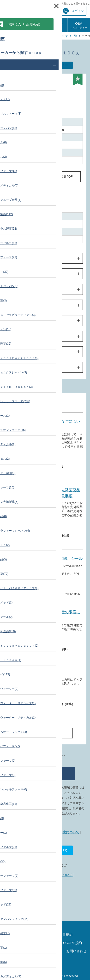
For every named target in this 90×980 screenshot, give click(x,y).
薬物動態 (17, 305)
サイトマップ (24, 935)
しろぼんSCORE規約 (66, 943)
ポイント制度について (63, 832)
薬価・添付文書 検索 (27, 36)
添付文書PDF (64, 177)
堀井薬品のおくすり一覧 (61, 36)
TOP (6, 36)
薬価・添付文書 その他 (42, 528)
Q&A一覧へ (45, 733)
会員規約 (66, 935)
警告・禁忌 (18, 258)
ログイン (73, 11)
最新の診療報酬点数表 (45, 927)
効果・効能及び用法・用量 (30, 274)
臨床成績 (17, 321)
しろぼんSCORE (56, 25)
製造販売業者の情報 (25, 367)
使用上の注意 (20, 290)
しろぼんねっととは (26, 832)
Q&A (79, 25)
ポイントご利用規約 (24, 943)
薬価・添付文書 (38, 697)
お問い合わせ (76, 951)
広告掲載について (31, 875)
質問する (45, 774)
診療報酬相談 (34, 25)
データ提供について (45, 885)
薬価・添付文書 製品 (40, 460)
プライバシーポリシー (18, 953)
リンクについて (61, 875)
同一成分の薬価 (26, 177)
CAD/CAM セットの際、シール (54, 559)
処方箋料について (42, 673)
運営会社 (45, 963)
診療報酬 (11, 25)
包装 (13, 352)
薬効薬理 (17, 336)
